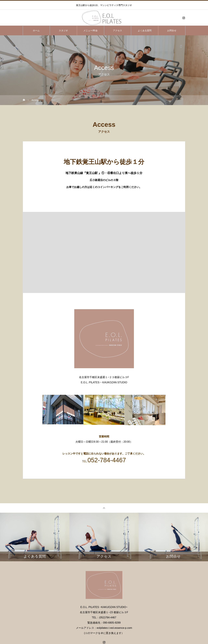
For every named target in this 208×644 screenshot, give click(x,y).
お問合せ (172, 30)
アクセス (117, 30)
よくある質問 (145, 30)
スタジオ (63, 30)
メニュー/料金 (91, 30)
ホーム (36, 30)
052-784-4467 (107, 460)
